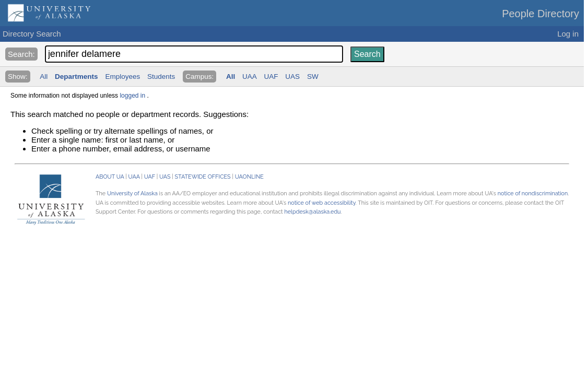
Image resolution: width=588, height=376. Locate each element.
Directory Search (32, 34)
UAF (271, 77)
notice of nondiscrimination (533, 193)
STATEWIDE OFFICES (203, 177)
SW (313, 77)
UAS (292, 77)
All (44, 77)
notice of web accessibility (322, 203)
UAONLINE (249, 177)
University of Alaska (132, 193)
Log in (568, 34)
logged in (132, 96)
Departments (77, 77)
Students (161, 77)
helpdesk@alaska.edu (312, 212)
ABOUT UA (110, 177)
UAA (250, 77)
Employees (122, 77)
